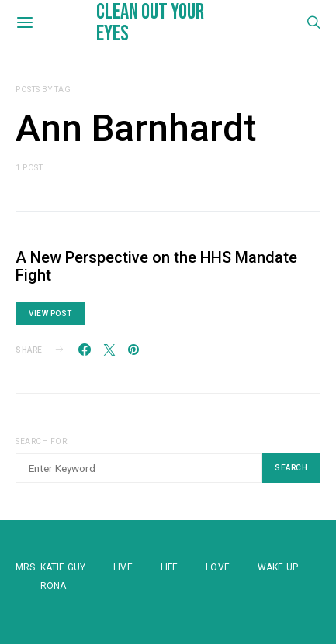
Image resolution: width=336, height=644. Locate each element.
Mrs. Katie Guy (50, 567)
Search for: (42, 441)
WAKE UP (278, 567)
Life (170, 567)
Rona (54, 586)
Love (218, 567)
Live (123, 567)
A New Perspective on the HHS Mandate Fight (156, 266)
